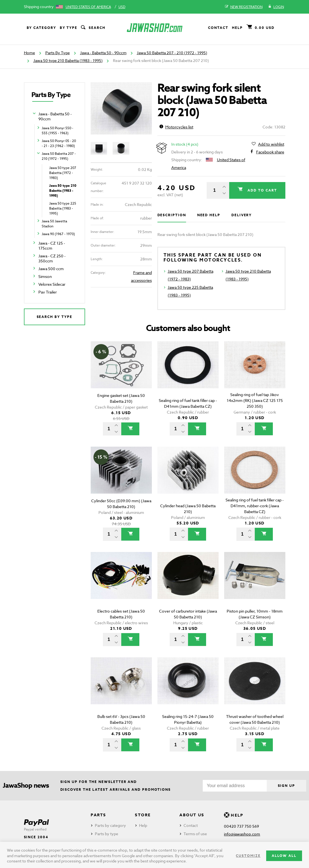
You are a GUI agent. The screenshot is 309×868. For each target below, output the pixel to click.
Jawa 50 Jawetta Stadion (54, 224)
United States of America (88, 7)
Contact (218, 28)
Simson (45, 276)
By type (69, 28)
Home (29, 53)
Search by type (55, 317)
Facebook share (270, 152)
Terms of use (195, 834)
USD (122, 7)
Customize (248, 856)
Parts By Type (58, 53)
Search (93, 28)
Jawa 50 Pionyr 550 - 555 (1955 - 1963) (57, 130)
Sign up (286, 786)
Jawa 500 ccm (51, 269)
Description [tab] (172, 215)
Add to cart (261, 190)
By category (41, 28)
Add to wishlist (271, 144)
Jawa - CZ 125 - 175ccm (52, 246)
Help (237, 28)
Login (276, 7)
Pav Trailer (48, 292)
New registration (244, 7)
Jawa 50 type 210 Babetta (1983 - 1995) (68, 60)
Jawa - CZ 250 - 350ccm (52, 258)
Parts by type (107, 834)
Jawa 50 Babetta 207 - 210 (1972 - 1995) (172, 53)
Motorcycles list (176, 127)
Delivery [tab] (242, 215)
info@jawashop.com (242, 834)
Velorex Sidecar (52, 284)
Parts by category (110, 825)
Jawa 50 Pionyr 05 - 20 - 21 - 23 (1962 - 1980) (59, 143)
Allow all (284, 856)
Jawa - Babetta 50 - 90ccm (103, 53)
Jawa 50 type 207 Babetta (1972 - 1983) (63, 173)
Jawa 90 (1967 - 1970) (58, 234)
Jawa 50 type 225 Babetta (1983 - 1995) (63, 208)
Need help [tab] (209, 215)
